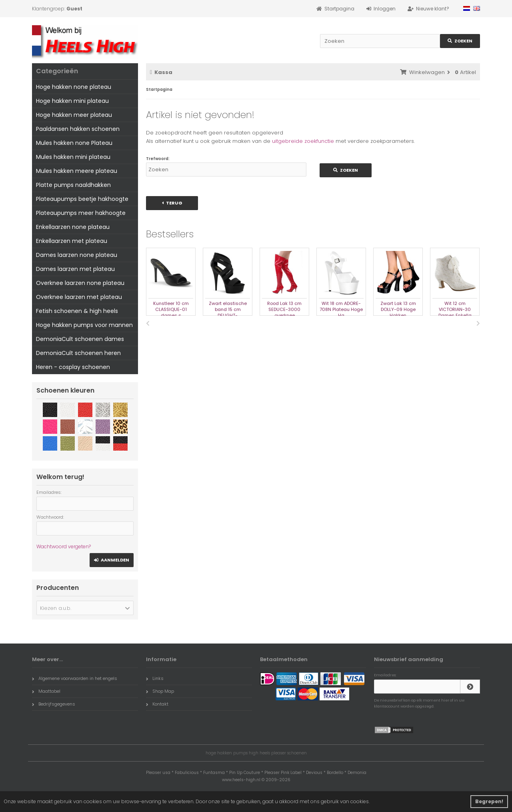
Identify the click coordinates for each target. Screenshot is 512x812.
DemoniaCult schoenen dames (80, 339)
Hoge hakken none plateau (74, 87)
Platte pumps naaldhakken (73, 185)
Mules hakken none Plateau (74, 143)
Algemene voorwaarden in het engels (75, 678)
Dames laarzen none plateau (77, 255)
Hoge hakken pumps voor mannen (84, 325)
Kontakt (157, 704)
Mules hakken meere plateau (77, 171)
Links (155, 678)
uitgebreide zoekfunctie (303, 141)
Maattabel (46, 691)
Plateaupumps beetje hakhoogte (82, 199)
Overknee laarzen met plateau (79, 297)
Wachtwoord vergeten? (64, 546)
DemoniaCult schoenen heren (78, 353)
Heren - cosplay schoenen (73, 367)
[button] (85, 608)
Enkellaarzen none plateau (73, 227)
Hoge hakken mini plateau (72, 101)
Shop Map (160, 691)
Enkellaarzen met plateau (72, 241)
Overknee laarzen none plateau (80, 283)
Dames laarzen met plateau (75, 269)
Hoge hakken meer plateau (74, 115)
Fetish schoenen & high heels (77, 311)
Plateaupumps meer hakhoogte (81, 213)
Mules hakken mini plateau (73, 157)
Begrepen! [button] (489, 801)
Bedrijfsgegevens (54, 704)
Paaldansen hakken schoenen (78, 129)
